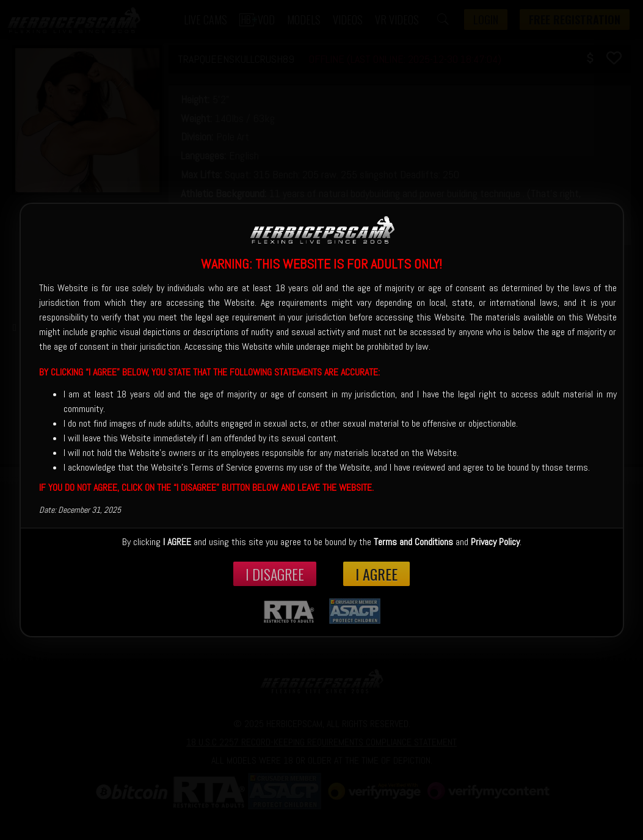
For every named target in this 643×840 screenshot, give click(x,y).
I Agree (376, 574)
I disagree (275, 574)
